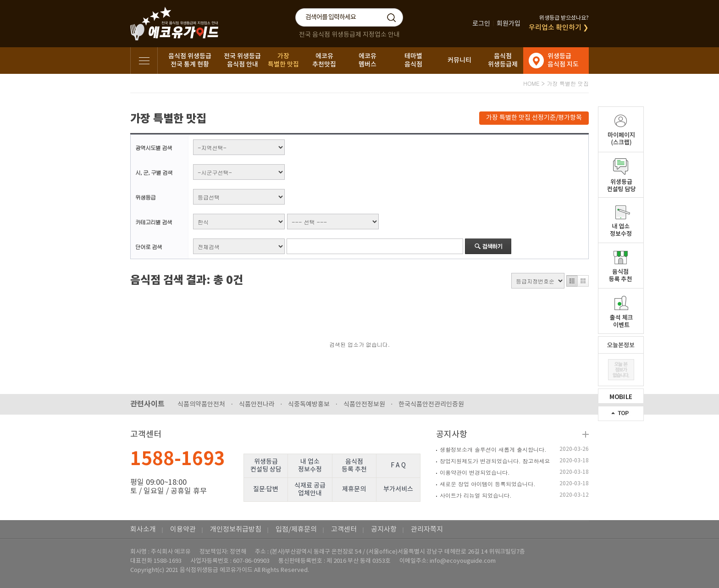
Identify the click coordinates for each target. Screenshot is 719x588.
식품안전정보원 (364, 405)
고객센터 (344, 530)
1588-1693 (178, 459)
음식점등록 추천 (354, 466)
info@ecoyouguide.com (463, 561)
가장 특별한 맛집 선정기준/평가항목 (534, 118)
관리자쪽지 (427, 530)
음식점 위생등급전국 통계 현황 (190, 60)
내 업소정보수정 (310, 466)
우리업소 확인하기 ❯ (559, 28)
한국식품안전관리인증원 (431, 405)
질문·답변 (266, 489)
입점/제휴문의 (296, 530)
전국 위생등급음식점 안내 (242, 60)
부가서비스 (398, 489)
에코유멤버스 (368, 60)
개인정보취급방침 (236, 530)
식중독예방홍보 (309, 405)
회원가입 (509, 24)
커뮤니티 (459, 60)
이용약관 (183, 530)
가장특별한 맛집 (283, 60)
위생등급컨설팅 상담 (266, 466)
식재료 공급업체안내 (310, 490)
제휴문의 (354, 489)
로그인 (481, 24)
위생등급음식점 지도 (563, 60)
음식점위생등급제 (503, 60)
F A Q (398, 466)
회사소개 (143, 530)
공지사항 (452, 435)
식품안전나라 (257, 405)
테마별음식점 (413, 60)
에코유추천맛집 (324, 60)
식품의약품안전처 (201, 405)
